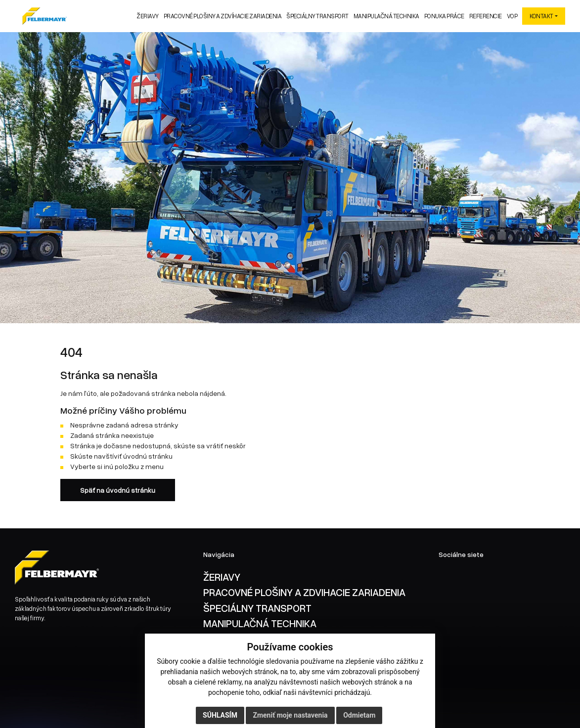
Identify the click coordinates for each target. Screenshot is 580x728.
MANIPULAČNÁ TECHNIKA (260, 623)
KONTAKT (541, 16)
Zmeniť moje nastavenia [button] (290, 715)
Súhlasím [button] (220, 715)
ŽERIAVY (222, 577)
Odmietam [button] (359, 715)
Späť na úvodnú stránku (118, 490)
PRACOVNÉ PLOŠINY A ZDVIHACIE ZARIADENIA (304, 592)
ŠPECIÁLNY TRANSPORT (257, 608)
